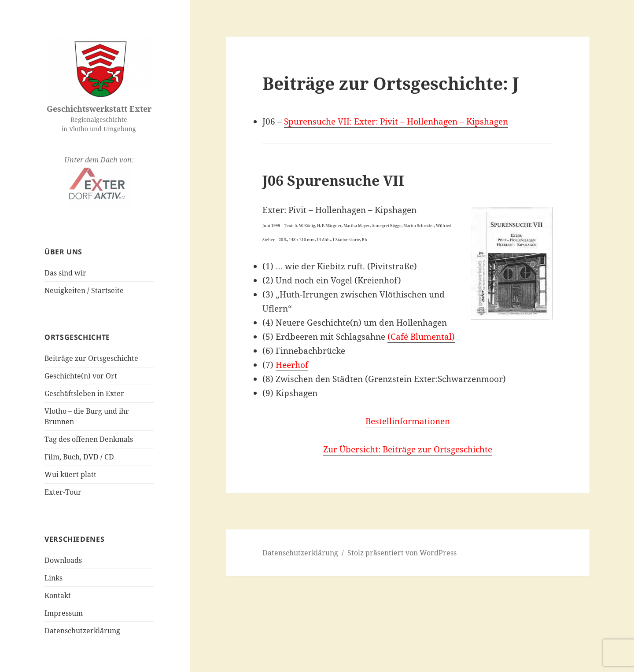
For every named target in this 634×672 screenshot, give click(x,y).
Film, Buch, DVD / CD (79, 457)
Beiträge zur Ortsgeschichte (91, 358)
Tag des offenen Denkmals (89, 439)
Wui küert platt (70, 474)
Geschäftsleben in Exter (84, 393)
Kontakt (58, 595)
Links (53, 578)
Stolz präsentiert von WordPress (402, 553)
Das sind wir (65, 273)
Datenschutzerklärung (82, 631)
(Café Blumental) (421, 337)
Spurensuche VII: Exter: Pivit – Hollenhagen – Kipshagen (396, 121)
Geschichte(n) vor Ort (81, 376)
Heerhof (292, 365)
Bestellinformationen (408, 421)
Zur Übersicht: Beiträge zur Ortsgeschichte (408, 449)
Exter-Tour (63, 492)
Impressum (64, 613)
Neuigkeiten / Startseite (84, 290)
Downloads (63, 560)
